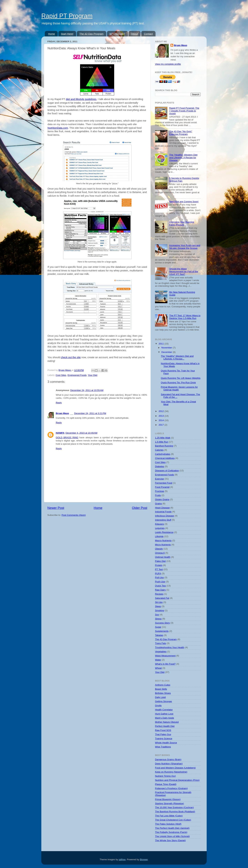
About (134, 34)
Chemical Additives (165, 458)
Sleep (158, 606)
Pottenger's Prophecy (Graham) (171, 788)
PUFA (158, 573)
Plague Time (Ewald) (166, 784)
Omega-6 (160, 553)
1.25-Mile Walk (163, 438)
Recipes (159, 594)
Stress (158, 619)
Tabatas (159, 635)
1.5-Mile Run (162, 442)
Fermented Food (164, 483)
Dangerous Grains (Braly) (168, 759)
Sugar (158, 627)
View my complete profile (168, 64)
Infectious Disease (164, 516)
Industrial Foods (163, 512)
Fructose (160, 491)
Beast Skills (161, 689)
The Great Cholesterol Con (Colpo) (173, 820)
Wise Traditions (163, 747)
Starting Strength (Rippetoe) (169, 803)
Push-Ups (160, 582)
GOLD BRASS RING (67, 438)
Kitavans (159, 524)
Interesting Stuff (163, 520)
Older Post (140, 508)
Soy (157, 615)
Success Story (162, 623)
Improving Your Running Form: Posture (182, 223)
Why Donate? (117, 34)
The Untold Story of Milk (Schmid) (172, 836)
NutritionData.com (58, 128)
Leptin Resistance (164, 532)
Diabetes (160, 466)
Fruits (158, 495)
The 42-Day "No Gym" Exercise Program (181, 133)
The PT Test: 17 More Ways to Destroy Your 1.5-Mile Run (185, 317)
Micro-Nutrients (163, 545)
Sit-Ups (159, 602)
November (167, 348)
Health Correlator (164, 710)
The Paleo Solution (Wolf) (168, 824)
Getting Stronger (164, 701)
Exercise (159, 479)
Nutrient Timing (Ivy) (165, 776)
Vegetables (161, 652)
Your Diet (93, 375)
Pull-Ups (159, 577)
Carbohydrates (163, 454)
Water (158, 660)
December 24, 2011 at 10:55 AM (87, 390)
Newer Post (56, 508)
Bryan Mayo (65, 370)
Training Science (164, 738)
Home (51, 34)
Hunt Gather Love (164, 714)
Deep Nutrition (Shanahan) (169, 764)
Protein (159, 565)
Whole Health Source (166, 743)
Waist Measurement (165, 656)
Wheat (158, 668)
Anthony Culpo (163, 685)
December (167, 352)
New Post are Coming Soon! (184, 202)
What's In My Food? (165, 664)
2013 (162, 416)
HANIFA (60, 433)
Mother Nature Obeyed (167, 722)
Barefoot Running (164, 446)
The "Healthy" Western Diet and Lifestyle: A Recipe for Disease (183, 158)
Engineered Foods (77, 375)
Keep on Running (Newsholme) (171, 772)
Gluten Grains (162, 499)
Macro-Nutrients (163, 540)
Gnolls (158, 705)
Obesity (159, 549)
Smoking (160, 610)
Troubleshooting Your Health (170, 647)
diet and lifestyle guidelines (81, 99)
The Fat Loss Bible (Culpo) (169, 816)
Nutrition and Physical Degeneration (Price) (177, 780)
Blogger (144, 859)
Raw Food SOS (163, 730)
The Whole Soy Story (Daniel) (170, 840)
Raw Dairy (160, 590)
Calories (159, 450)
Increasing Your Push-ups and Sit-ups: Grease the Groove (185, 247)
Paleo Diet (160, 561)
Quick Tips (160, 586)
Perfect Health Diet (165, 726)
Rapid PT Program (67, 16)
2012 (162, 411)
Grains (158, 504)
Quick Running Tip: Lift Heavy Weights (181, 378)
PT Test (159, 569)
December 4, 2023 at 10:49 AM (81, 433)
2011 (162, 344)
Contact (148, 34)
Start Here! (67, 34)
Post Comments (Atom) (74, 515)
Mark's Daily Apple (165, 718)
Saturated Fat (162, 598)
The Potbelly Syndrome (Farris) (171, 832)
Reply (59, 403)
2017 (162, 425)
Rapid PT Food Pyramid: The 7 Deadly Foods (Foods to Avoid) (184, 111)
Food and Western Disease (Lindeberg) (175, 768)
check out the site (71, 357)
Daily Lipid (160, 697)
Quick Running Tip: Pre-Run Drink (178, 383)
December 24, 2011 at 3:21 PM (90, 413)
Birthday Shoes (163, 693)
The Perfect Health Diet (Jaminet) (172, 828)
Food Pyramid (162, 487)
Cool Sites (61, 375)
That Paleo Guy (163, 734)
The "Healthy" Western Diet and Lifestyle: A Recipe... (177, 357)
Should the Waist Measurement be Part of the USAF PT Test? (184, 271)
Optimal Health (163, 557)
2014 (162, 420)
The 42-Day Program (91, 34)
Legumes (160, 528)
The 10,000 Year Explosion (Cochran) (174, 807)
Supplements (162, 631)
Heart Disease (162, 508)
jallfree (122, 859)
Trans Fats (161, 643)
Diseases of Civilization (167, 471)
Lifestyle (159, 536)
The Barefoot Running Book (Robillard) (175, 812)
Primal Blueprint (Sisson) (168, 799)
